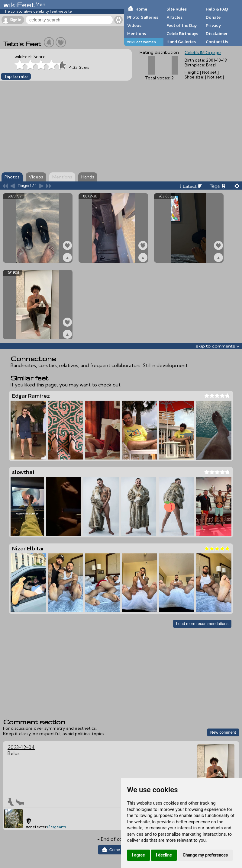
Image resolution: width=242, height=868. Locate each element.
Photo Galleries (143, 17)
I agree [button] (139, 855)
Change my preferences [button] (205, 855)
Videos (134, 25)
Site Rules (177, 9)
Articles (174, 17)
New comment (223, 732)
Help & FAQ (217, 9)
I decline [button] (164, 855)
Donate (213, 17)
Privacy (213, 25)
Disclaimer (217, 34)
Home (141, 9)
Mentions (137, 34)
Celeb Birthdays (182, 34)
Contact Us (217, 42)
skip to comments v (217, 346)
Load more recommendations (202, 624)
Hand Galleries (181, 42)
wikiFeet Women (142, 42)
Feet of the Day (182, 25)
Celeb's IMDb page (203, 53)
